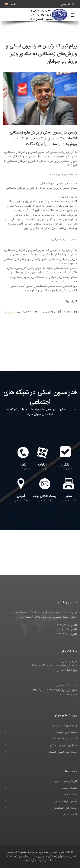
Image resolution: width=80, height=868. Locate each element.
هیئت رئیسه (69, 788)
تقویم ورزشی (69, 815)
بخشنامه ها (70, 795)
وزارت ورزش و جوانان (64, 726)
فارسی (10, 4)
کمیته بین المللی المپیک (63, 752)
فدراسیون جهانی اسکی (63, 745)
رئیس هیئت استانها (65, 801)
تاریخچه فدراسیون (66, 781)
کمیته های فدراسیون (65, 808)
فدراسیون (68, 4)
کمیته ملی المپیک (66, 732)
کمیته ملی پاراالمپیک (65, 739)
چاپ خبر (10, 312)
